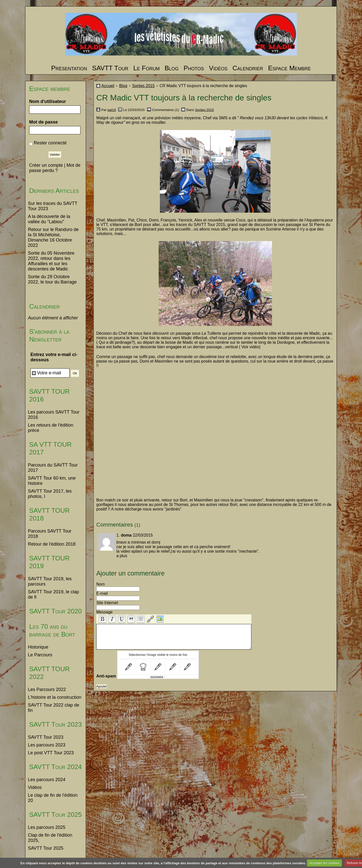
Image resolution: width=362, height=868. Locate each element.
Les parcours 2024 (47, 780)
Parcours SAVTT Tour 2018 (50, 534)
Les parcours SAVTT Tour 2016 (54, 415)
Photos (194, 68)
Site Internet (107, 603)
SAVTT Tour (110, 68)
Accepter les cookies (324, 863)
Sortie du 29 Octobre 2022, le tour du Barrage (52, 279)
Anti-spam (106, 676)
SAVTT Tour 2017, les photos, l (50, 494)
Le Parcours (40, 655)
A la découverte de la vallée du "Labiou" (49, 219)
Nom (101, 584)
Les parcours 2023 (47, 745)
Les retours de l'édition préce (51, 428)
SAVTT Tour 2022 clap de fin (54, 708)
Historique (38, 647)
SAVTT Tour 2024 (55, 767)
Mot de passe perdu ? (55, 168)
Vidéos (218, 68)
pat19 (111, 110)
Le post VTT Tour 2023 (51, 753)
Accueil (108, 86)
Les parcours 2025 (47, 827)
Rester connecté (50, 143)
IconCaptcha (157, 677)
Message (104, 612)
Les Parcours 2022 (47, 689)
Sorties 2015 (144, 86)
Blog (172, 68)
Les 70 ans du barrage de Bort (52, 630)
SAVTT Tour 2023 (55, 724)
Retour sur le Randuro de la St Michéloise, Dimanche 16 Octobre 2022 (53, 237)
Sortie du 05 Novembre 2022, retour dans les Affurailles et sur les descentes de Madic (51, 261)
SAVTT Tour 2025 (55, 815)
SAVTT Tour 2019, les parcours (50, 581)
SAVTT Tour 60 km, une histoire (52, 481)
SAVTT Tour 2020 (55, 611)
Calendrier (248, 68)
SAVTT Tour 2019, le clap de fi (53, 594)
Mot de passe (43, 122)
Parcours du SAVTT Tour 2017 (53, 468)
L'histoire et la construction (55, 697)
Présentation (69, 68)
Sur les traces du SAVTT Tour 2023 (53, 206)
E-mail (102, 593)
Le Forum (146, 68)
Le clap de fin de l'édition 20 (53, 798)
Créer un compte (46, 165)
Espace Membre (289, 68)
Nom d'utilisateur (48, 101)
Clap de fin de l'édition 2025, (50, 838)
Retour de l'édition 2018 (52, 544)
